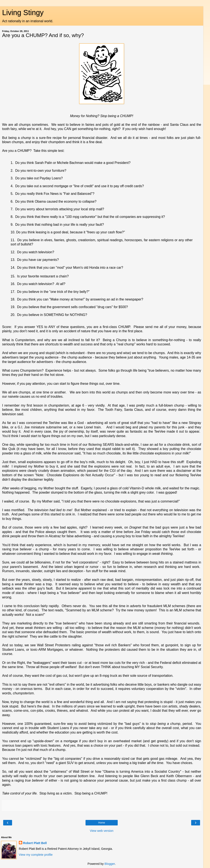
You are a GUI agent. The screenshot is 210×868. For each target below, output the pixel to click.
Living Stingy (23, 12)
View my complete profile (36, 855)
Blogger (110, 864)
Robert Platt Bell (35, 843)
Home (102, 823)
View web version (102, 831)
